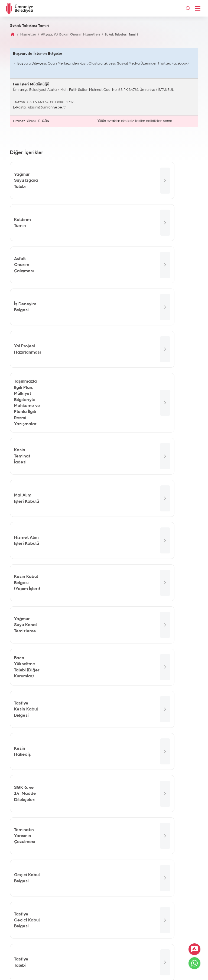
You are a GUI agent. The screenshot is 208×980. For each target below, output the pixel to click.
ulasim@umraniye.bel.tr (47, 108)
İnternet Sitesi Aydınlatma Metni (104, 969)
